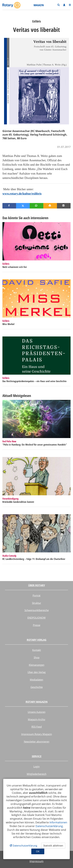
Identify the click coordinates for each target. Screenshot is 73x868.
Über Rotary (37, 585)
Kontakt (37, 650)
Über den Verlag (37, 672)
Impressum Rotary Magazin (37, 734)
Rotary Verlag (37, 640)
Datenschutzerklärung (49, 826)
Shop (37, 657)
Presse (37, 625)
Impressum (36, 861)
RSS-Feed (37, 727)
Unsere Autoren (37, 712)
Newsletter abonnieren (37, 742)
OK (38, 851)
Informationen (58, 822)
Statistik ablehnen (53, 846)
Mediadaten (36, 680)
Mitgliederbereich (37, 774)
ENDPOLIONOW (36, 618)
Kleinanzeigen (37, 665)
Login (36, 766)
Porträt (36, 595)
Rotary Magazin (37, 702)
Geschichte (37, 687)
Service (37, 756)
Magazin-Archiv (37, 719)
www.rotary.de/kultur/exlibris (22, 194)
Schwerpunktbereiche (37, 610)
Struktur (36, 603)
